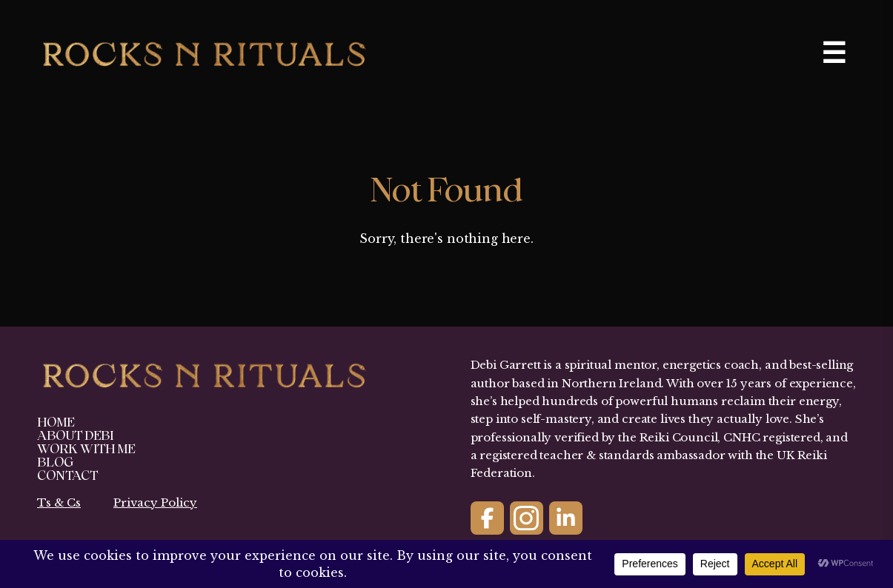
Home (56, 422)
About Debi (75, 436)
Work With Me (86, 449)
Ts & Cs (59, 502)
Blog (55, 462)
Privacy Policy (155, 502)
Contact (67, 476)
